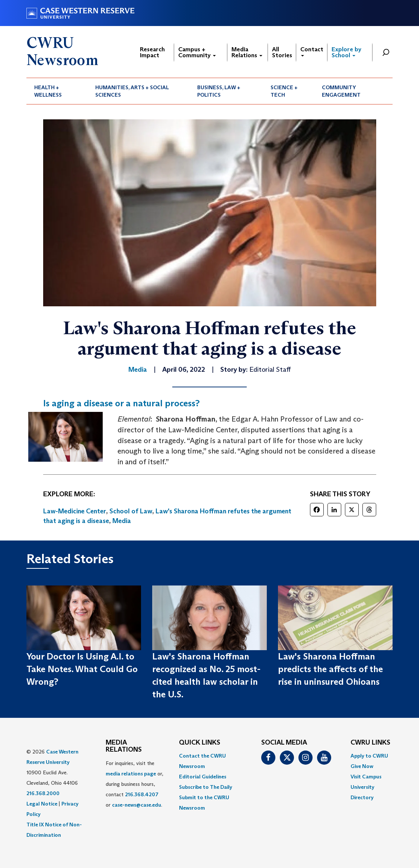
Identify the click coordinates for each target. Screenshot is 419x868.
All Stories (282, 52)
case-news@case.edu (137, 805)
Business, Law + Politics (219, 91)
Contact (312, 51)
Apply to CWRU (369, 756)
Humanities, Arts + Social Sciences (132, 91)
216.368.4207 (142, 794)
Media (122, 521)
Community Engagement (341, 91)
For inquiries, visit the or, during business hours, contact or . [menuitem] (135, 784)
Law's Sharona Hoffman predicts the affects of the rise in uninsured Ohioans (330, 669)
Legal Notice (42, 804)
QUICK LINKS (200, 743)
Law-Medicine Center (75, 511)
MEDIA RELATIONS (124, 746)
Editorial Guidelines (203, 777)
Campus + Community (197, 52)
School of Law (131, 511)
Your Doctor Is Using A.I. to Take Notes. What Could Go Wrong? (82, 669)
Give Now (362, 766)
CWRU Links (370, 743)
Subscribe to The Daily (206, 787)
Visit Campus (366, 777)
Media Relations (247, 52)
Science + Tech (284, 91)
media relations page (131, 774)
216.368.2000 (43, 793)
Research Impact (152, 52)
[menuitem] (57, 91)
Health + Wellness (48, 91)
